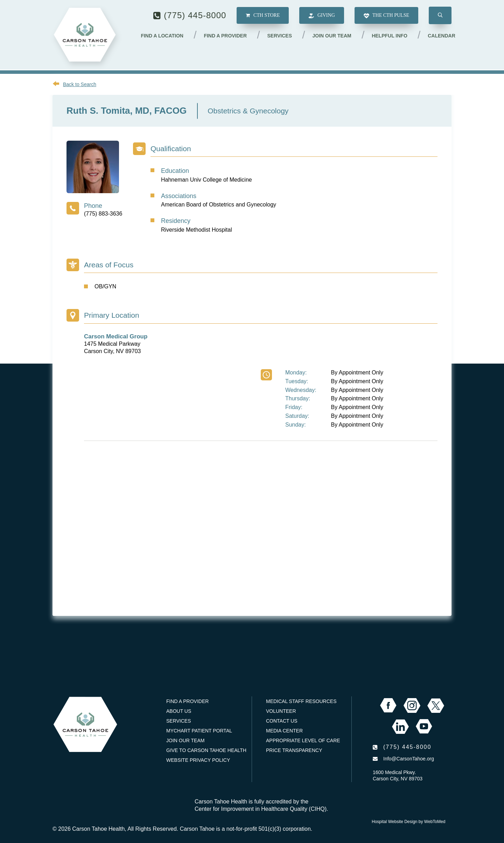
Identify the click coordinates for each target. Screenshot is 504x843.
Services (280, 36)
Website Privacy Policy (198, 760)
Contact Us (282, 721)
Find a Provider (226, 36)
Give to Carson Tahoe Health (206, 750)
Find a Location (163, 36)
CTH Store (263, 16)
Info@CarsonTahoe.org (409, 759)
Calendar (442, 36)
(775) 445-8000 (195, 16)
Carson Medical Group (116, 336)
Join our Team (332, 36)
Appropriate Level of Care (303, 740)
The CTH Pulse (386, 16)
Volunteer (281, 711)
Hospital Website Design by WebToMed (408, 822)
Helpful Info (390, 36)
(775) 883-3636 (103, 214)
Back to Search (80, 84)
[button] (440, 16)
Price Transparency (294, 750)
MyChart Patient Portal (199, 731)
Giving (321, 16)
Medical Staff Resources (301, 701)
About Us (179, 711)
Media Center (284, 731)
